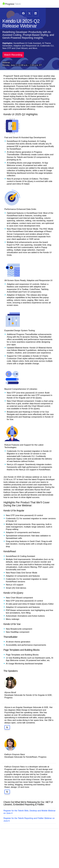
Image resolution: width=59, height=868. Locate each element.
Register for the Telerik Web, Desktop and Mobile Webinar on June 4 (29, 812)
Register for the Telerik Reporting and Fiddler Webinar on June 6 (29, 819)
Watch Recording (13, 55)
